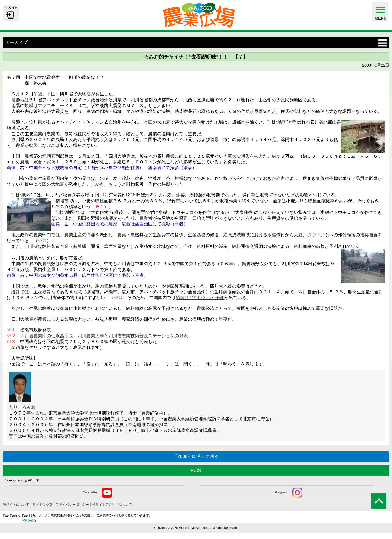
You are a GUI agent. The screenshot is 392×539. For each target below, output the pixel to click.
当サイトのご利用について (112, 505)
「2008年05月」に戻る (196, 456)
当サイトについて (16, 505)
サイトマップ (42, 505)
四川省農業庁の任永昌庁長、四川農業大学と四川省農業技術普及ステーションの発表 (104, 336)
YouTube (98, 493)
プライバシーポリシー (72, 505)
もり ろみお (22, 407)
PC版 (196, 470)
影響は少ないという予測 (200, 298)
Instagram (287, 493)
